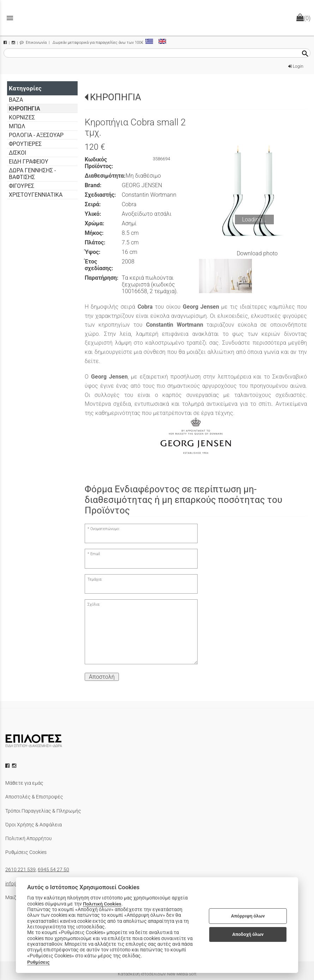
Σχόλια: (94, 604)
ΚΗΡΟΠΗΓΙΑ (116, 97)
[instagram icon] (15, 766)
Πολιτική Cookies (102, 904)
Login (296, 66)
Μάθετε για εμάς (24, 783)
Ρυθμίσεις (38, 962)
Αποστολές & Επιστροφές (34, 797)
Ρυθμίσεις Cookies (26, 852)
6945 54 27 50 (53, 869)
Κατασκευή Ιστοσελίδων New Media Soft (157, 974)
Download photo (257, 253)
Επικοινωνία (33, 43)
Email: (95, 554)
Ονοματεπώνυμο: (105, 529)
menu (10, 18)
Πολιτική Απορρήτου (29, 838)
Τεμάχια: (95, 579)
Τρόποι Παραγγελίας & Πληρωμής (43, 811)
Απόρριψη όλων (248, 916)
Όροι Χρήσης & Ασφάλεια (34, 825)
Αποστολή (102, 677)
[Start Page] (157, 18)
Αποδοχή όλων (248, 934)
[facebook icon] (8, 766)
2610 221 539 (20, 869)
